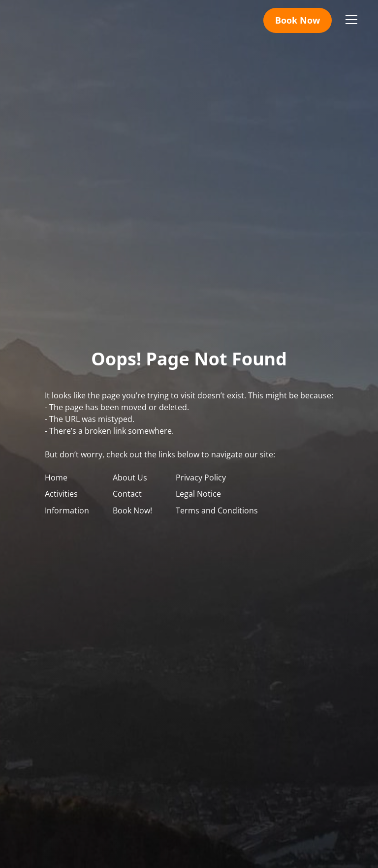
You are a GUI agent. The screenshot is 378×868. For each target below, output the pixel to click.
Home (56, 478)
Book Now (298, 20)
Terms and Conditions (217, 510)
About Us (130, 478)
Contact (127, 494)
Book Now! (132, 510)
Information (67, 510)
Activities (61, 494)
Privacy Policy (201, 478)
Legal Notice (198, 494)
